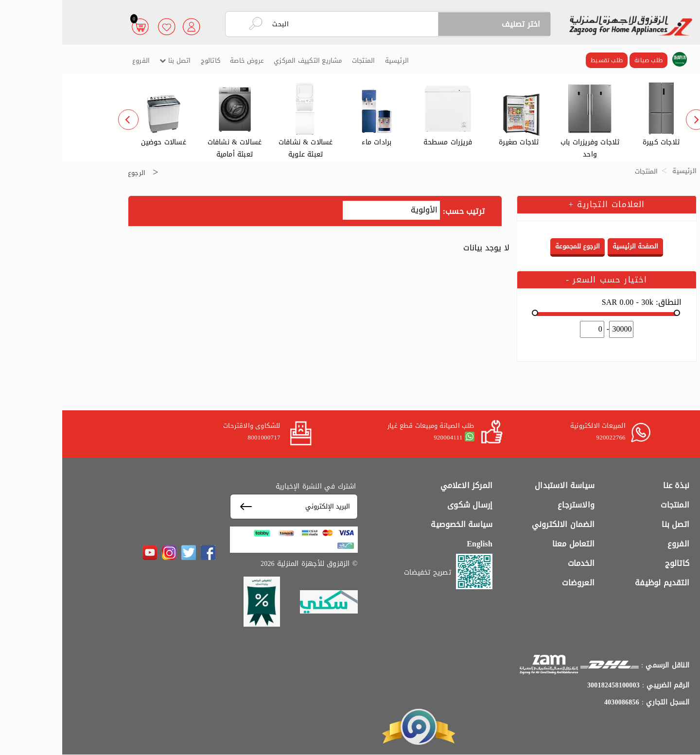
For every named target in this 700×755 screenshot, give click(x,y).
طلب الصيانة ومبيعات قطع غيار (369, 426)
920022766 (548, 437)
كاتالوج (148, 61)
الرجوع (74, 172)
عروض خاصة (185, 61)
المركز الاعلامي (404, 485)
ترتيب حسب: (402, 212)
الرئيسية (335, 61)
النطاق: (579, 303)
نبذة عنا (614, 485)
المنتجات (301, 61)
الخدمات (519, 563)
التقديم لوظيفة (600, 583)
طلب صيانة (586, 60)
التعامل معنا (511, 544)
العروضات (516, 583)
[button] (617, 60)
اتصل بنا (113, 61)
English (417, 544)
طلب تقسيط (544, 60)
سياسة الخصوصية (399, 524)
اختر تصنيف (459, 24)
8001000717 (202, 437)
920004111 (386, 437)
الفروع (79, 61)
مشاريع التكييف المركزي (245, 61)
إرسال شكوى (408, 505)
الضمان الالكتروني (501, 524)
